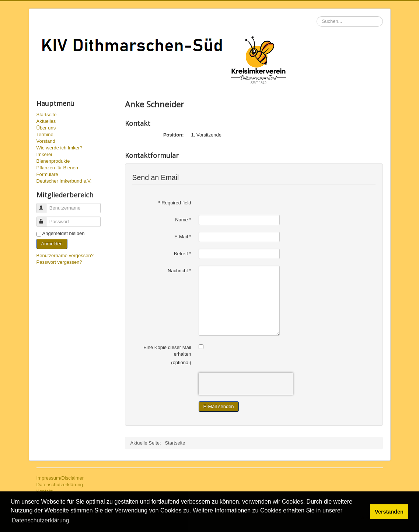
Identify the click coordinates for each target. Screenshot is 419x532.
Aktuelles (46, 121)
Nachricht (179, 271)
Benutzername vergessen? (65, 255)
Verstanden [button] (389, 512)
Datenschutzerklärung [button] (41, 520)
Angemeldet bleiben (64, 233)
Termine (45, 134)
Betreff (183, 254)
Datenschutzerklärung (60, 485)
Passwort (45, 219)
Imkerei (44, 154)
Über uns (46, 128)
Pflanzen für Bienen (57, 168)
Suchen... (317, 16)
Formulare (47, 174)
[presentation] (246, 384)
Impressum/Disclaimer (60, 478)
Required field (175, 203)
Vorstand (46, 141)
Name (183, 220)
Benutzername (45, 205)
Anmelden (52, 244)
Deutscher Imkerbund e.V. (64, 181)
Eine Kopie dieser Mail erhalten (167, 351)
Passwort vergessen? (59, 262)
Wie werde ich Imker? (60, 148)
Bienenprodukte (53, 161)
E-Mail (183, 237)
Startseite (47, 115)
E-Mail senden (219, 406)
